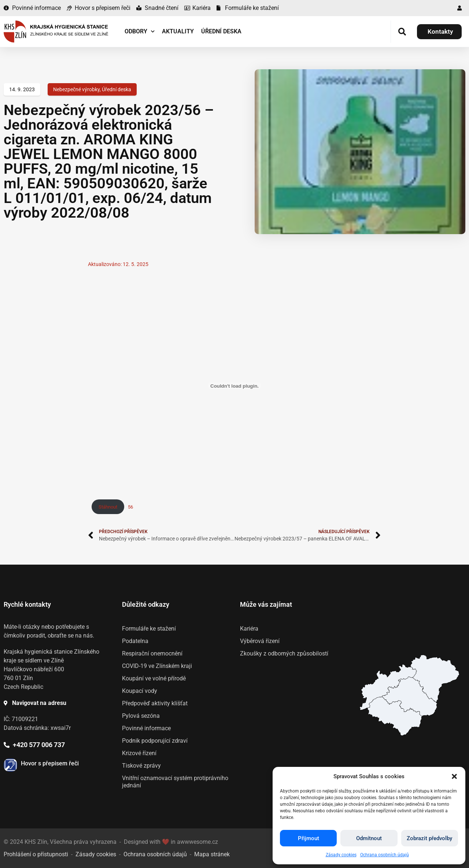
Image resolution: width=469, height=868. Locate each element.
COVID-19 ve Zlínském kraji (157, 666)
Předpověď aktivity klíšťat (155, 703)
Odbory (140, 31)
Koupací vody (140, 691)
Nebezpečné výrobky (76, 89)
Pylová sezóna (141, 716)
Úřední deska (221, 31)
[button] (454, 776)
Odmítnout (369, 838)
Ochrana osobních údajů (385, 855)
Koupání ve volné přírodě (154, 678)
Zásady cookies (341, 855)
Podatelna (135, 641)
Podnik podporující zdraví (155, 741)
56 (130, 507)
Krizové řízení (139, 753)
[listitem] (395, 716)
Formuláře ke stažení (149, 629)
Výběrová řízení (260, 641)
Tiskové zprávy (141, 766)
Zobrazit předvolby (429, 838)
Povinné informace (146, 728)
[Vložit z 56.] (234, 386)
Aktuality (178, 31)
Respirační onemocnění (152, 653)
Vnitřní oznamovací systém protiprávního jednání (175, 782)
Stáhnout (108, 507)
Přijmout (309, 838)
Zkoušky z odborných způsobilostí (284, 653)
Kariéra (249, 629)
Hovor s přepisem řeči (50, 763)
